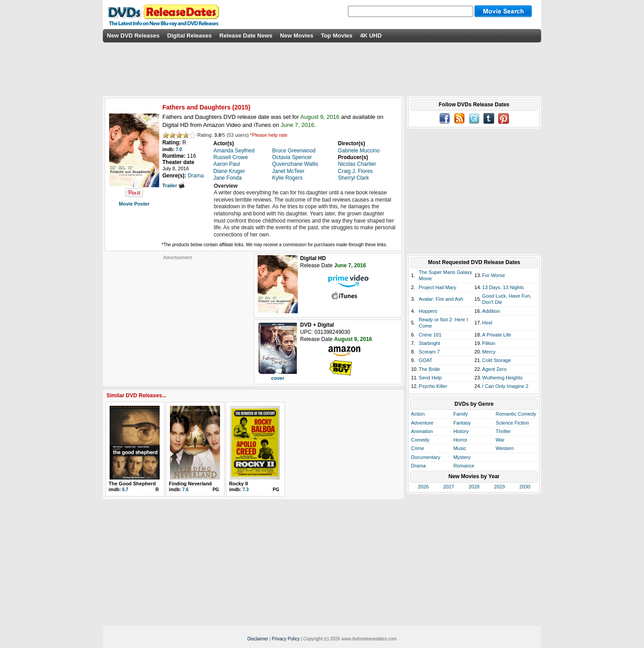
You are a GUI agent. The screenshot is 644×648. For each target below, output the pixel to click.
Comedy (420, 440)
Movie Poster (134, 204)
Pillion (489, 343)
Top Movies (337, 36)
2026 (423, 487)
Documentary (426, 457)
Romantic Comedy (516, 414)
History (461, 431)
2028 (474, 487)
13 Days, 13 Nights (503, 287)
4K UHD (371, 36)
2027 (449, 487)
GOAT (425, 360)
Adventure (422, 423)
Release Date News (246, 36)
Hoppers (428, 311)
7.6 (186, 490)
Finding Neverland (191, 484)
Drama (418, 466)
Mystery (462, 457)
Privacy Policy (286, 639)
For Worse (494, 275)
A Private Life (497, 335)
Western (505, 448)
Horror (460, 440)
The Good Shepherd (132, 484)
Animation (422, 431)
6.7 (125, 490)
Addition (491, 311)
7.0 (179, 149)
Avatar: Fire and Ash (441, 299)
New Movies (297, 36)
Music (460, 448)
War (500, 440)
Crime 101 (430, 335)
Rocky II (238, 484)
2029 (500, 487)
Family (461, 414)
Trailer (174, 185)
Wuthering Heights (502, 378)
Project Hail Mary (437, 287)
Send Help (430, 378)
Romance (464, 466)
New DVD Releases (133, 36)
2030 (525, 487)
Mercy (489, 352)
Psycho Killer (433, 386)
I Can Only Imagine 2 (505, 386)
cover (278, 378)
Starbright (429, 343)
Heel (487, 323)
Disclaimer (258, 639)
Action (418, 414)
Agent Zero (494, 369)
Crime (417, 448)
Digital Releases (190, 36)
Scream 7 (429, 352)
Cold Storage (496, 360)
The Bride (429, 369)
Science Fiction (512, 423)
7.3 (246, 490)
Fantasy (462, 423)
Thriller (503, 431)
